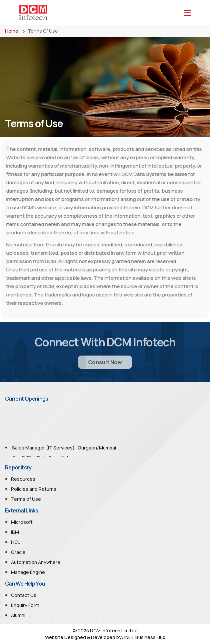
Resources (23, 479)
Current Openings (27, 399)
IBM (15, 532)
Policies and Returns (34, 489)
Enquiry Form (25, 605)
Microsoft (22, 522)
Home (12, 31)
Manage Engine (28, 572)
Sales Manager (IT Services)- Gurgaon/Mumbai (64, 449)
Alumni (18, 615)
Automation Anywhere (36, 562)
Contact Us (24, 595)
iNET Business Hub (145, 637)
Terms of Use (26, 499)
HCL (15, 542)
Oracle (18, 552)
